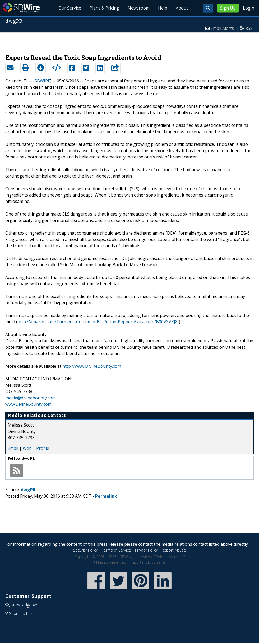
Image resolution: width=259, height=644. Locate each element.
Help (163, 8)
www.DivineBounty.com (28, 404)
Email (13, 448)
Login (249, 8)
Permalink (106, 496)
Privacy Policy (146, 550)
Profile (43, 448)
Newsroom (139, 8)
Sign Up (228, 8)
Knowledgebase (26, 605)
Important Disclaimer (148, 562)
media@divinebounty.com (31, 398)
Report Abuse (174, 550)
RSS (249, 28)
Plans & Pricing (105, 8)
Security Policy (85, 550)
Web (27, 448)
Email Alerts (222, 28)
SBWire (21, 8)
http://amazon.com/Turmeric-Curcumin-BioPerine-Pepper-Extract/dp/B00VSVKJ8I (98, 322)
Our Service (70, 8)
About (182, 8)
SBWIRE (42, 81)
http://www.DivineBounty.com (92, 366)
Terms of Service (116, 550)
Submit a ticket (22, 613)
